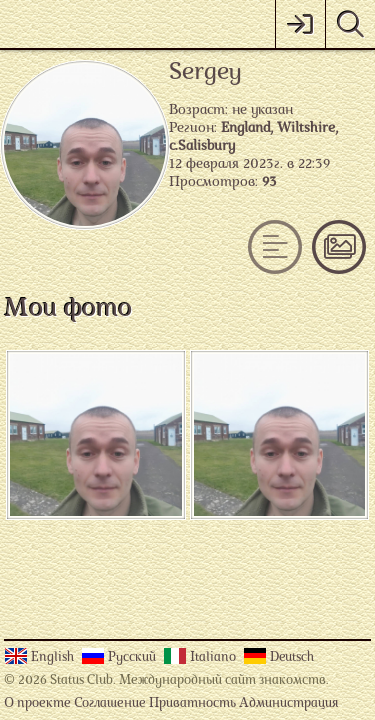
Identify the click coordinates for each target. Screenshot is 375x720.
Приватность (192, 703)
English (54, 657)
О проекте (37, 703)
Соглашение (110, 703)
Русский (133, 657)
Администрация (288, 703)
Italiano (214, 657)
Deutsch (292, 657)
